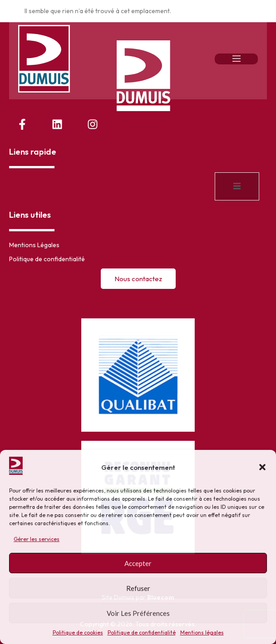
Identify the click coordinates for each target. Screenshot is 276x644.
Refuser (138, 588)
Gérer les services (37, 539)
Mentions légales (202, 632)
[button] (262, 467)
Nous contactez (138, 279)
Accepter (138, 563)
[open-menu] (236, 59)
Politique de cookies (78, 632)
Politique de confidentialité (142, 632)
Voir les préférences (138, 613)
